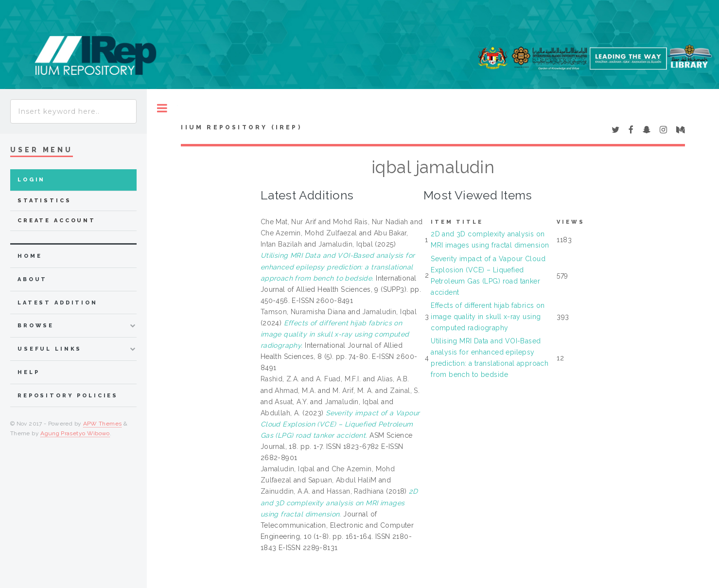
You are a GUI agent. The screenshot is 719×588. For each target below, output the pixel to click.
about (32, 279)
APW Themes (103, 424)
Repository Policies (68, 396)
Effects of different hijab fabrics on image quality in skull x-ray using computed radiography (488, 317)
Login (31, 180)
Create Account (57, 221)
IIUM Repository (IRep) (241, 127)
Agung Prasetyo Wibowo (75, 433)
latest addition (58, 303)
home (30, 256)
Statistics (44, 201)
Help (28, 372)
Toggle (162, 108)
